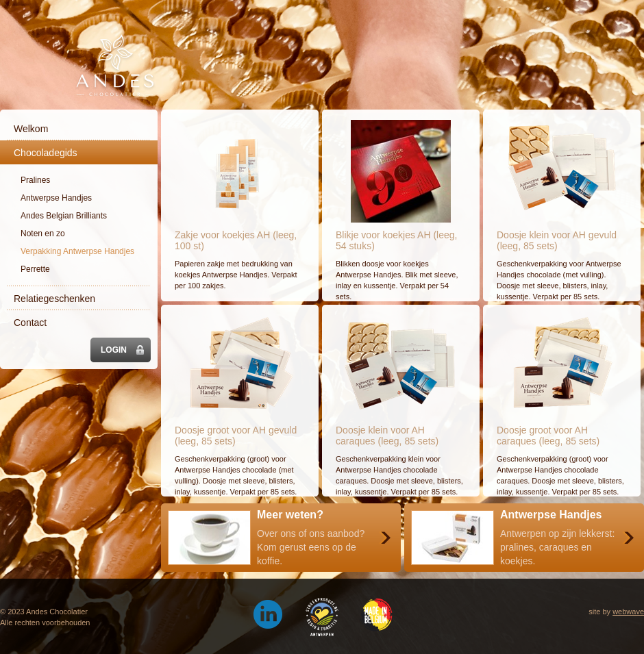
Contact (30, 323)
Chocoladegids (46, 153)
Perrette (35, 269)
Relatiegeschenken (54, 299)
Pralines (35, 180)
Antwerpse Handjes (56, 198)
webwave (628, 612)
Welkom (31, 129)
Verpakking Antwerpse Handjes (77, 251)
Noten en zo (43, 234)
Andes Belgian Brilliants (64, 216)
